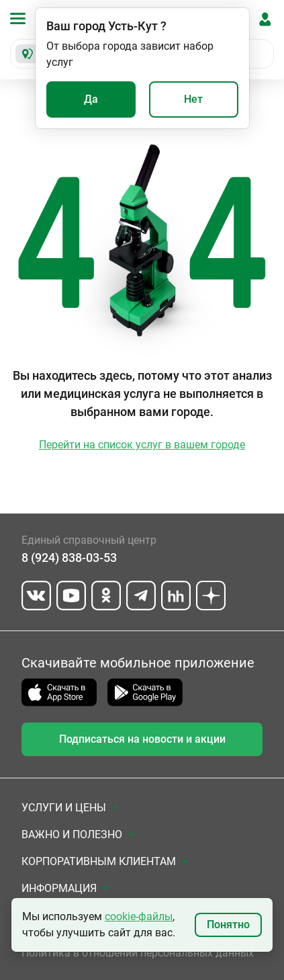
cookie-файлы (139, 916)
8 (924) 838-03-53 (69, 558)
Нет (193, 99)
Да (91, 99)
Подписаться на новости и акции (142, 739)
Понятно (228, 925)
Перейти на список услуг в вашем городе (142, 445)
